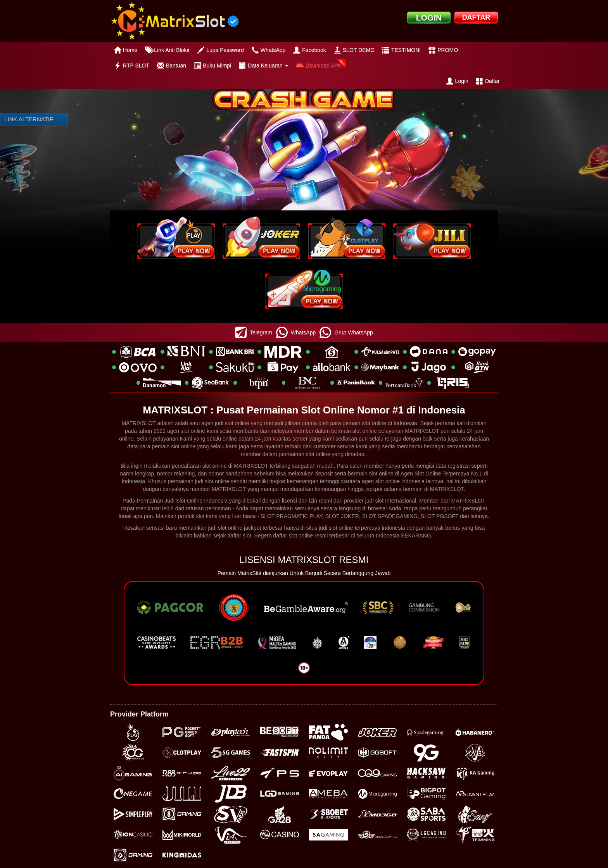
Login (457, 81)
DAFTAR (476, 17)
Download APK (319, 65)
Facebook (309, 50)
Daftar (488, 81)
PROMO (443, 50)
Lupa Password (221, 50)
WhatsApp (269, 50)
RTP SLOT (132, 65)
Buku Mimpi (212, 65)
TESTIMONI (402, 50)
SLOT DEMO (354, 50)
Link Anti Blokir (167, 50)
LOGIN (429, 18)
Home (126, 50)
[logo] (175, 21)
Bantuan (172, 65)
